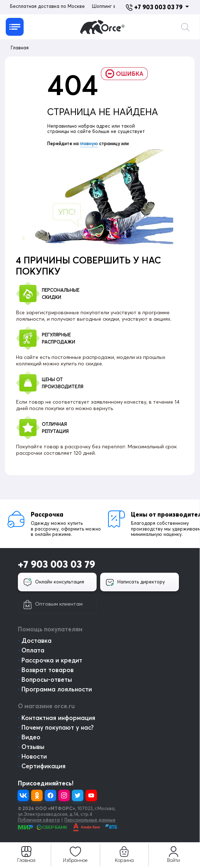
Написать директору (135, 582)
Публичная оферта (39, 820)
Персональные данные (90, 820)
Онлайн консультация (54, 582)
